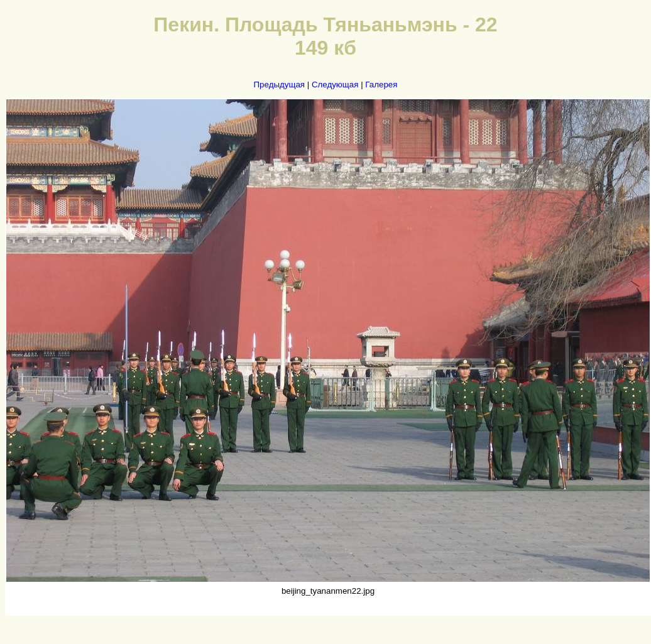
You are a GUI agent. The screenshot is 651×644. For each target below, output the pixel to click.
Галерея (381, 85)
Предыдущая (280, 85)
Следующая (335, 85)
